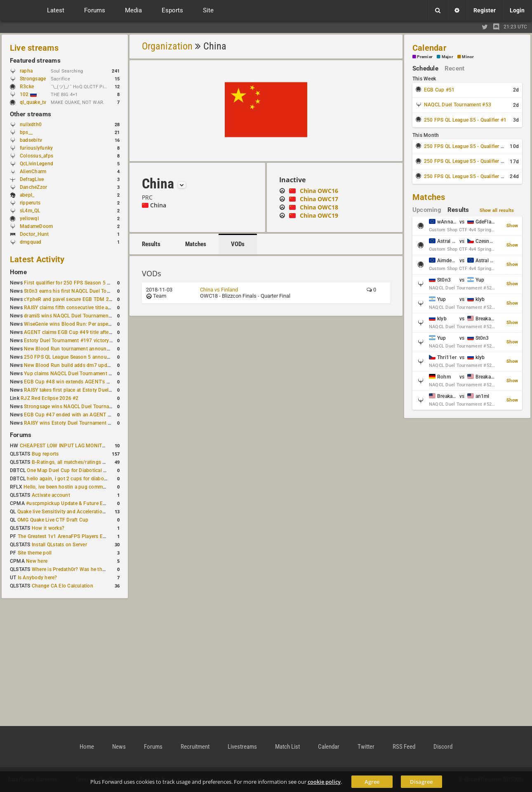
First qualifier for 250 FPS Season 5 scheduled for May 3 (89, 283)
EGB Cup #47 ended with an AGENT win (70, 415)
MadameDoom (36, 226)
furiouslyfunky (36, 148)
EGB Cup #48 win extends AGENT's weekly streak (80, 382)
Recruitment (195, 747)
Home (18, 272)
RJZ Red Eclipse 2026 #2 (50, 398)
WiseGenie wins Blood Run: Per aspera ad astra (78, 324)
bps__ (26, 132)
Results (151, 244)
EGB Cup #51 (439, 90)
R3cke (27, 87)
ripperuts (30, 203)
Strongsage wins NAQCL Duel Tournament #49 (77, 407)
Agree (372, 782)
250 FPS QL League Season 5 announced (71, 357)
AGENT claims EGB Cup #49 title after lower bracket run (88, 332)
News (119, 747)
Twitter (366, 747)
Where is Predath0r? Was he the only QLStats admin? (92, 569)
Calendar (429, 48)
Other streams (31, 114)
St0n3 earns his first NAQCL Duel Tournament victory (85, 291)
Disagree (421, 782)
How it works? (48, 528)
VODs (238, 244)
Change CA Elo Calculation (62, 586)
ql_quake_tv (33, 102)
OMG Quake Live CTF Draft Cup (53, 520)
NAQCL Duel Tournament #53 (458, 105)
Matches (196, 244)
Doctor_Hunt (34, 234)
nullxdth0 (31, 125)
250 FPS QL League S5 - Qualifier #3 (465, 161)
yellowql (29, 219)
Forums (21, 435)
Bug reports (45, 454)
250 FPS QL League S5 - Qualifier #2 (465, 146)
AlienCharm (33, 172)
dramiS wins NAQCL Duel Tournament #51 (72, 316)
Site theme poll (35, 553)
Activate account (51, 495)
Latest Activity (37, 259)
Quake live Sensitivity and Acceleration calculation (74, 512)
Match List (287, 747)
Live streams (34, 48)
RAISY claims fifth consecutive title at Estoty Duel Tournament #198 (101, 308)
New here (37, 561)
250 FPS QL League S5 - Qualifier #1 (465, 120)
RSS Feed (404, 747)
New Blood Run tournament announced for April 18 (83, 349)
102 (28, 94)
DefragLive (32, 179)
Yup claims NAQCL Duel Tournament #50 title (76, 374)
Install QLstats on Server (59, 545)
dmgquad (31, 242)
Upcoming (427, 210)
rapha (26, 71)
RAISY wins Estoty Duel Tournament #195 (72, 423)
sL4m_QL (30, 211)
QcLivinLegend (36, 164)
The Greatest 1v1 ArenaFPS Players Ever (64, 536)
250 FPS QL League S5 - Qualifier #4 (465, 176)
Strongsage (33, 79)
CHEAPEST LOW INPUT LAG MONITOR (64, 446)
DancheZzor (33, 187)
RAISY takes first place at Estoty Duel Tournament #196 (87, 390)
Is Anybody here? (38, 578)
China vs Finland (219, 290)
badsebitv (31, 140)
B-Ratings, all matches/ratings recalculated (81, 462)
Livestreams (242, 747)
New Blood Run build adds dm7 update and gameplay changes (96, 365)
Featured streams (35, 61)
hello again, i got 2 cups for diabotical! (71, 479)
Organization (167, 46)
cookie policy (324, 782)
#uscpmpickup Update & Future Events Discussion (84, 503)
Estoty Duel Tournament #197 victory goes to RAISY (84, 341)
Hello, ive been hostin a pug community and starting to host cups (98, 487)
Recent (454, 68)
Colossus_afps (36, 156)
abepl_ (27, 195)
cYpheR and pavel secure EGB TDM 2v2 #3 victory (81, 299)
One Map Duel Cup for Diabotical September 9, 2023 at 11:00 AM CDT (107, 470)
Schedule (425, 68)
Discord (443, 747)
